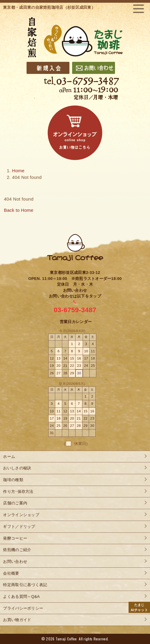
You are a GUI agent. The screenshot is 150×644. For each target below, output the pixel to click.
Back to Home (19, 210)
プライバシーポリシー (23, 608)
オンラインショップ (21, 515)
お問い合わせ (15, 562)
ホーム (9, 457)
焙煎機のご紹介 (17, 550)
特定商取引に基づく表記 (25, 585)
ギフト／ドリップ (19, 527)
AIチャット (139, 607)
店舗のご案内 (15, 503)
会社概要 (11, 573)
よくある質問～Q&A (21, 596)
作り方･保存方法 (18, 492)
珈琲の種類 (13, 480)
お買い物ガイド (17, 620)
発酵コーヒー (15, 538)
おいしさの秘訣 (17, 468)
